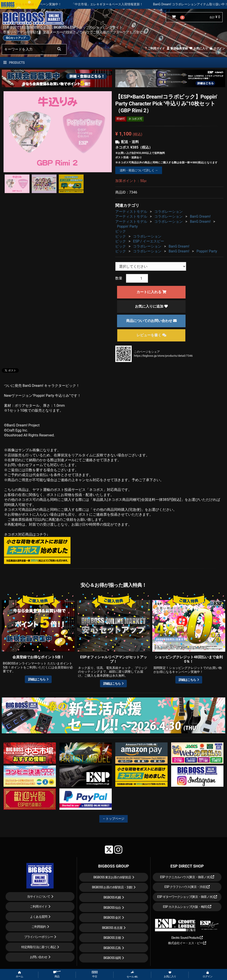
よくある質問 (39, 917)
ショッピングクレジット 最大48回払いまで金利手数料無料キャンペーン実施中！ (68, 4)
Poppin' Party (127, 226)
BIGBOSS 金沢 (112, 918)
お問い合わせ (39, 957)
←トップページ (113, 819)
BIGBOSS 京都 (112, 938)
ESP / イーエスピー (148, 241)
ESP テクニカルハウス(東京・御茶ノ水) (187, 877)
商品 (57, 974)
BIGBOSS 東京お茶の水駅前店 (112, 877)
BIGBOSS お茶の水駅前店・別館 (112, 887)
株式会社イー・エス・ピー (187, 943)
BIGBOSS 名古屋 (112, 928)
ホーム (19, 975)
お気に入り (198, 48)
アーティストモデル (131, 212)
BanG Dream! (200, 216)
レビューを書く (151, 335)
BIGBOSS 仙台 (112, 908)
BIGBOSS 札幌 (112, 897)
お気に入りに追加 (151, 306)
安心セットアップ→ (17, 38)
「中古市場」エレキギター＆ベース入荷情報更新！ (170, 4)
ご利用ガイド (155, 48)
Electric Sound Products (187, 938)
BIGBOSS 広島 (112, 948)
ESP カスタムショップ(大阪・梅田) (187, 907)
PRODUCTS (14, 63)
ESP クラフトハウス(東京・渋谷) (187, 887)
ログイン (217, 48)
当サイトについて (39, 897)
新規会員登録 (177, 48)
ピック (121, 231)
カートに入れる (151, 292)
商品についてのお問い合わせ (151, 321)
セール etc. (132, 974)
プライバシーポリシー (39, 937)
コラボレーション (168, 212)
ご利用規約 (39, 927)
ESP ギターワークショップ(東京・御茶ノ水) (187, 897)
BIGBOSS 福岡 (112, 958)
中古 (95, 974)
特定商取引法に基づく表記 (39, 947)
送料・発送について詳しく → (139, 170)
